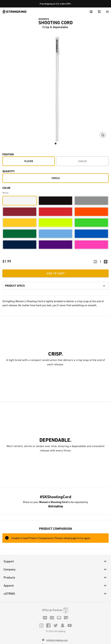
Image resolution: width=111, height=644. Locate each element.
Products (55, 577)
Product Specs (55, 286)
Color (6, 188)
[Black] (55, 201)
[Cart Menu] (99, 12)
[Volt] (55, 223)
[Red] (55, 212)
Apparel (55, 586)
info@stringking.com (57, 640)
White (6, 193)
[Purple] (55, 245)
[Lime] (91, 223)
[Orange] (91, 212)
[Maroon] (20, 212)
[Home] (14, 12)
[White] (20, 201)
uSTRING (55, 594)
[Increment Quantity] (106, 262)
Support (55, 561)
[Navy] (20, 245)
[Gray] (91, 201)
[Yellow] (20, 223)
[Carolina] (55, 234)
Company (55, 569)
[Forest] (20, 234)
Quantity (9, 171)
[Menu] (107, 12)
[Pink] (91, 245)
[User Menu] (91, 12)
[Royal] (91, 234)
